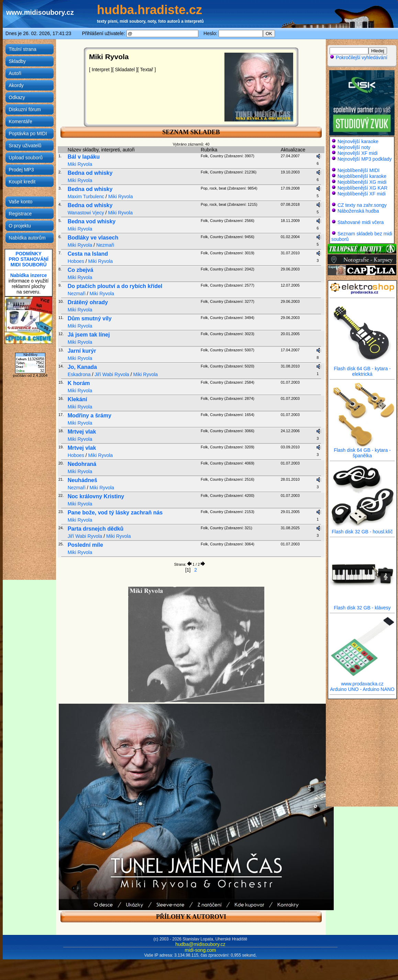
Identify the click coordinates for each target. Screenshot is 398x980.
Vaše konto (20, 202)
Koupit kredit (22, 182)
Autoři (15, 73)
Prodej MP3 (21, 170)
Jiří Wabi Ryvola (112, 374)
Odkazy (17, 97)
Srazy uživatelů (25, 146)
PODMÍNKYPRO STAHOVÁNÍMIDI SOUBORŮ (29, 259)
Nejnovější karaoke (358, 141)
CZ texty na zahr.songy (362, 205)
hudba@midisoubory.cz (200, 944)
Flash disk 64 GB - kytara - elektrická (362, 369)
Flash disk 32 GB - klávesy (362, 605)
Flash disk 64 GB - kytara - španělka (362, 451)
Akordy (16, 85)
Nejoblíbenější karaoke (362, 176)
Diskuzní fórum (25, 109)
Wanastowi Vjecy (86, 213)
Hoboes (76, 261)
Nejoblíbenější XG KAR (363, 188)
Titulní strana (22, 49)
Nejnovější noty (354, 147)
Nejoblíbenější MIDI (358, 170)
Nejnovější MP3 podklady (365, 159)
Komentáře (20, 121)
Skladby (17, 61)
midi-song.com (200, 950)
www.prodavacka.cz (362, 681)
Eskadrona (79, 374)
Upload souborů (26, 158)
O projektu (20, 226)
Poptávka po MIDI (28, 134)
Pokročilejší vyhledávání (358, 57)
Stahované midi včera (361, 222)
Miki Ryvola (80, 164)
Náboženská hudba (358, 211)
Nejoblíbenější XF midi (362, 194)
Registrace (20, 214)
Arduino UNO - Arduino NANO (362, 689)
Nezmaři (105, 245)
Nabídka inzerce (29, 275)
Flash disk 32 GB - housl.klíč (362, 529)
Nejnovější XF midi (358, 153)
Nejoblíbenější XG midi (362, 182)
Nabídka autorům (27, 238)
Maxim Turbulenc (86, 196)
